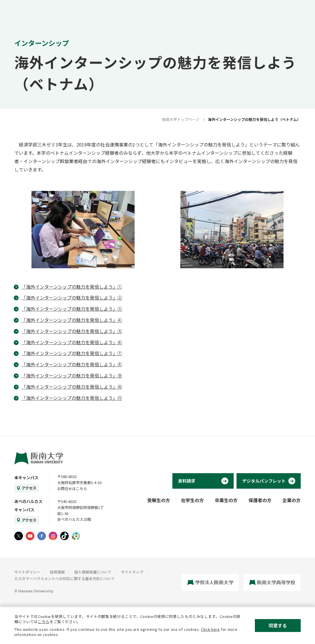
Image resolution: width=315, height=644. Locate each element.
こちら (44, 622)
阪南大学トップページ (181, 119)
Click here (210, 629)
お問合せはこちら (72, 489)
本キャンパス (26, 477)
